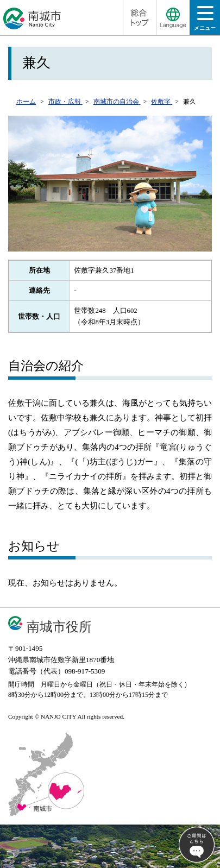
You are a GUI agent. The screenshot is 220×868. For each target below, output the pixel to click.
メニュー (205, 21)
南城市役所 (59, 627)
